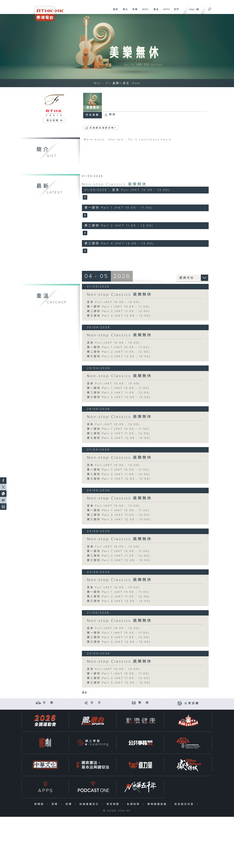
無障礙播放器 (158, 804)
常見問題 (114, 804)
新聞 (134, 11)
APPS (165, 11)
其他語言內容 (185, 804)
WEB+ (145, 11)
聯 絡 (144, 703)
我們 (175, 11)
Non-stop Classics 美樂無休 (114, 184)
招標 (69, 804)
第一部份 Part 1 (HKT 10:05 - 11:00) (118, 307)
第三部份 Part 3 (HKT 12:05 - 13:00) (119, 316)
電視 (114, 11)
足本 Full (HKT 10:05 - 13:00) (114, 302)
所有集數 (92, 115)
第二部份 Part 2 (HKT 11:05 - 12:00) (119, 311)
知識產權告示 (90, 804)
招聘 (55, 804)
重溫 (155, 11)
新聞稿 (40, 804)
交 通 (48, 703)
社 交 (96, 703)
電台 (124, 11)
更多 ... (86, 693)
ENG (192, 10)
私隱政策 (134, 804)
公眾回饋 (192, 703)
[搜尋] (210, 8)
